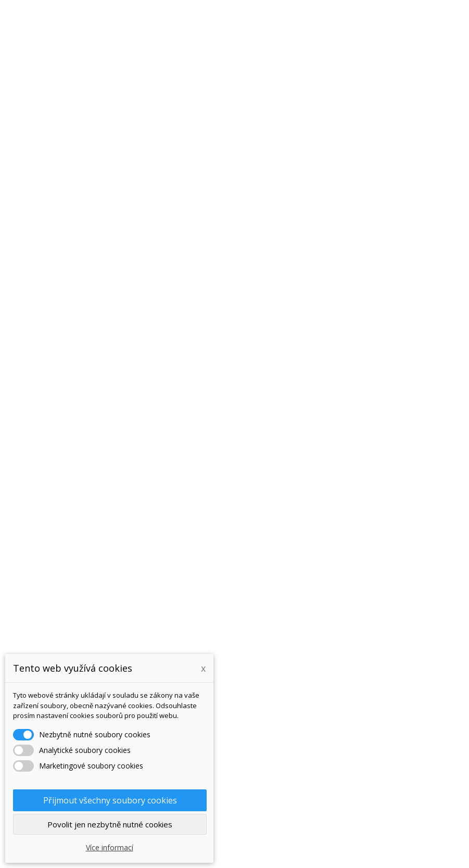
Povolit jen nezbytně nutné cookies (110, 824)
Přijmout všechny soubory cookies (110, 800)
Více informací (110, 847)
